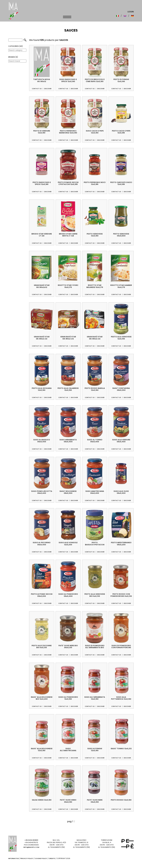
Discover (48, 89)
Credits (52, 858)
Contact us (37, 89)
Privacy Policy (27, 858)
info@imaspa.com (31, 847)
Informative (14, 858)
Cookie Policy (41, 858)
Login (131, 12)
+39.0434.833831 (31, 840)
